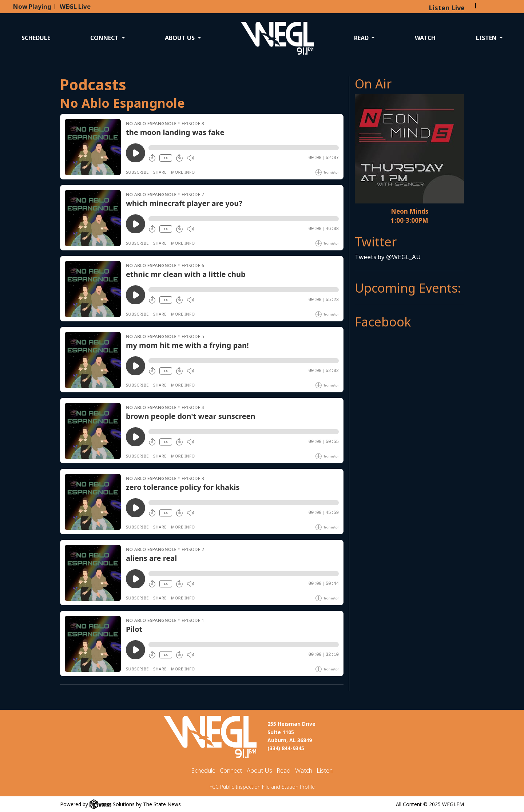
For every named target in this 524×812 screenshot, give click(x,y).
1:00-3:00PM (410, 220)
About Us (259, 770)
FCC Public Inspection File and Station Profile (262, 787)
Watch (425, 38)
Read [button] (362, 38)
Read (283, 770)
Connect (231, 770)
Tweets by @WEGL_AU (388, 257)
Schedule (36, 38)
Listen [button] (487, 38)
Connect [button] (105, 38)
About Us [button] (180, 38)
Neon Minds (410, 211)
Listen (325, 770)
